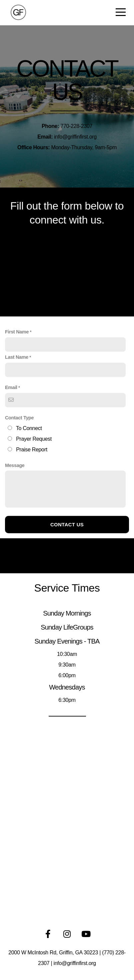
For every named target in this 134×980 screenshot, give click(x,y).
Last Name (17, 396)
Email (11, 427)
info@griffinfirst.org (75, 963)
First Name (17, 371)
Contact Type (19, 457)
